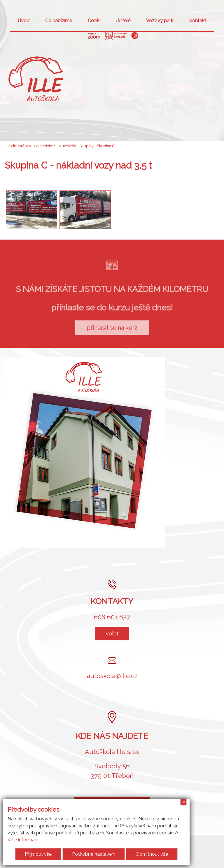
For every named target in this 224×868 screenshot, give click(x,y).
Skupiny (86, 146)
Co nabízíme (59, 21)
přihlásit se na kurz (112, 334)
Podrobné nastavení (94, 854)
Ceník (94, 21)
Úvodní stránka (18, 146)
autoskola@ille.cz (112, 676)
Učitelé (123, 21)
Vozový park (160, 21)
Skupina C (106, 146)
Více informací (23, 840)
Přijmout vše (38, 854)
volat (112, 634)
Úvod (24, 21)
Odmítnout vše (152, 854)
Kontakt (198, 21)
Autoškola (68, 146)
